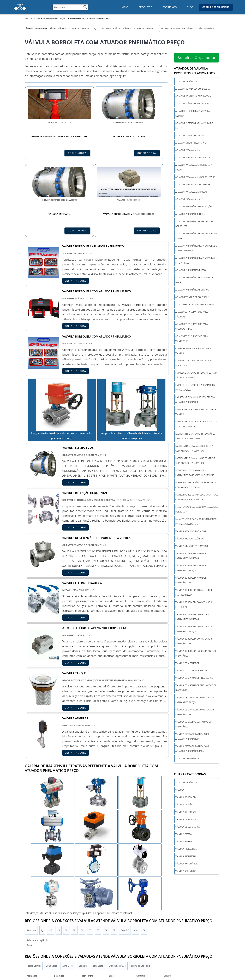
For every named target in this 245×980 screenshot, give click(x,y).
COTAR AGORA (43, 153)
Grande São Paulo (117, 930)
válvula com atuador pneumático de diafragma (196, 688)
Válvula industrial (186, 857)
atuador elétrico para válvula (193, 104)
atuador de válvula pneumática (193, 96)
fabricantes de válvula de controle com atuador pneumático (195, 461)
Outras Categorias (190, 774)
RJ (42, 895)
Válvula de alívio (185, 805)
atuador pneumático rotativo (192, 290)
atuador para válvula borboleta (194, 158)
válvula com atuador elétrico (192, 671)
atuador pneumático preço (191, 270)
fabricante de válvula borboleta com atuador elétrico (196, 424)
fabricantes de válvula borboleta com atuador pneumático (194, 449)
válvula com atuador (187, 663)
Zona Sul (83, 930)
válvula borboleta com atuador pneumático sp (194, 641)
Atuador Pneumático (187, 759)
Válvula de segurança (188, 827)
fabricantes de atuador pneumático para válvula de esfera (195, 436)
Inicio (205, 970)
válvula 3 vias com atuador (191, 531)
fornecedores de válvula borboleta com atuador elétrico (196, 485)
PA (144, 895)
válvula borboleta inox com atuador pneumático (196, 654)
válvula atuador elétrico (190, 539)
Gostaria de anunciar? (216, 7)
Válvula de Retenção (187, 820)
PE (98, 895)
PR (74, 895)
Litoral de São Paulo (141, 930)
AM (136, 895)
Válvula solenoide (186, 871)
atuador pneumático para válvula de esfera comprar (196, 248)
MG (50, 895)
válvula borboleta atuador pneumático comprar (191, 556)
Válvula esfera (184, 834)
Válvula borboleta (186, 798)
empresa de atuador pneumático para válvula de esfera (188, 28)
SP (66, 895)
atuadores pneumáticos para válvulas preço (192, 327)
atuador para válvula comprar (193, 185)
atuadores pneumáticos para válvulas (192, 314)
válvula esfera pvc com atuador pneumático (193, 724)
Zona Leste (98, 930)
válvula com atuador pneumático (194, 678)
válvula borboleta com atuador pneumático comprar (194, 617)
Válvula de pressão (186, 812)
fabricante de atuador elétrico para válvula (196, 412)
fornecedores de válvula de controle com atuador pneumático (197, 497)
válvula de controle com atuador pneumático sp (195, 712)
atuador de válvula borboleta (193, 89)
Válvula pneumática (186, 864)
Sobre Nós (169, 7)
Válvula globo (184, 842)
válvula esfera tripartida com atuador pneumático (192, 737)
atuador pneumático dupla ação (194, 207)
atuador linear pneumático (191, 143)
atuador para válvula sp (189, 199)
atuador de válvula (186, 82)
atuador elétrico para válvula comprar (193, 114)
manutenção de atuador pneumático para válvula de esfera (196, 522)
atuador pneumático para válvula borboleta (195, 224)
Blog (190, 7)
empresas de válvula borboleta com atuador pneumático (129, 28)
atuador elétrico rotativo (190, 136)
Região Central (34, 930)
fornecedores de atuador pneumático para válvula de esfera (195, 473)
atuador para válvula (188, 150)
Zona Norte (52, 930)
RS (90, 895)
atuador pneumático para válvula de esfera (196, 236)
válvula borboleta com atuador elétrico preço (194, 593)
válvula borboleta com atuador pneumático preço (73, 28)
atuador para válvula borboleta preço (194, 167)
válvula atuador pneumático (192, 546)
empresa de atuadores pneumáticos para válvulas (195, 388)
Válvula (180, 790)
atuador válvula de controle (192, 297)
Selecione (31, 895)
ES (59, 895)
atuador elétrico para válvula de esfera (194, 126)
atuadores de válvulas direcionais (195, 305)
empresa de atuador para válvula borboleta (194, 363)
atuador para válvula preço (191, 192)
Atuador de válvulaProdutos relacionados (195, 71)
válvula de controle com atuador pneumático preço (195, 700)
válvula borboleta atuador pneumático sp (191, 580)
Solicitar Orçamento (196, 58)
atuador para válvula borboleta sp (195, 177)
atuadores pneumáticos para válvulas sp (192, 339)
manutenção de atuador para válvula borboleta (197, 509)
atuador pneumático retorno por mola (194, 280)
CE (114, 895)
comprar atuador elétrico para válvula (193, 351)
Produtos (145, 7)
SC (82, 895)
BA (106, 895)
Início (125, 7)
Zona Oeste (68, 930)
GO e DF (125, 895)
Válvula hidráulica (186, 849)
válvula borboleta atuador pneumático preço (191, 568)
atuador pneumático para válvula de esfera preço (196, 261)
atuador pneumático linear (191, 214)
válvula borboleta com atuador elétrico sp (194, 605)
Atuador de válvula (186, 783)
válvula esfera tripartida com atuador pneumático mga (192, 749)
